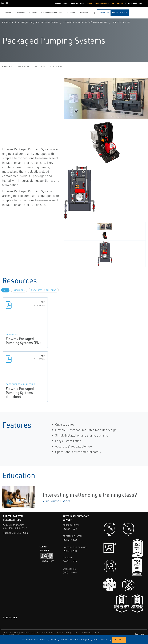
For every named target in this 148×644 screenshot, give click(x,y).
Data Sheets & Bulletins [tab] (44, 290)
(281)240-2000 (20, 533)
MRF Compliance (11, 635)
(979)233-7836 (70, 561)
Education (56, 67)
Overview (7, 67)
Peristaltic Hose (121, 22)
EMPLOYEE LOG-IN (91, 633)
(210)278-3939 (70, 572)
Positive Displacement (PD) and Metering (85, 22)
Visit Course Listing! (56, 501)
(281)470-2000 (70, 551)
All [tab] (5, 290)
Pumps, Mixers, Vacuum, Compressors (38, 22)
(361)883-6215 (70, 529)
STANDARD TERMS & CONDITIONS (53, 633)
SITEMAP (76, 633)
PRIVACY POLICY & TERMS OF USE (19, 633)
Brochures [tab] (19, 290)
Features (40, 67)
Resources (24, 67)
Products (7, 22)
